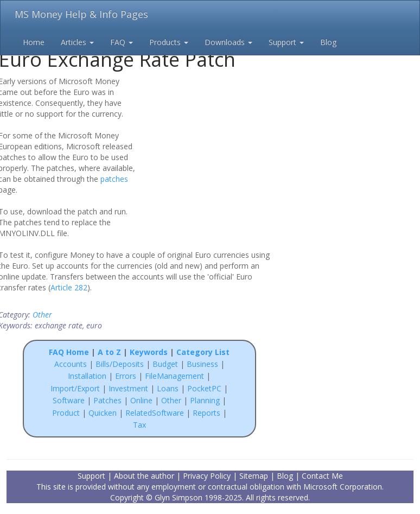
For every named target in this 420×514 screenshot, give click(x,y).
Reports (206, 413)
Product (66, 413)
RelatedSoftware (155, 413)
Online (141, 400)
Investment (128, 388)
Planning (205, 400)
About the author (144, 476)
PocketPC (204, 388)
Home (34, 42)
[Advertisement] (211, 145)
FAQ (122, 42)
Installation (88, 376)
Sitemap (254, 476)
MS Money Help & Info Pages (81, 14)
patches (114, 179)
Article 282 (69, 287)
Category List (203, 352)
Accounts (71, 364)
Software (69, 400)
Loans (168, 388)
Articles (77, 42)
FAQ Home (69, 352)
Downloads (228, 42)
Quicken (103, 413)
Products (169, 42)
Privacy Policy (207, 476)
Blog (328, 42)
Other (42, 315)
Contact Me (322, 476)
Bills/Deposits (120, 364)
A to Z (109, 352)
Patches (107, 400)
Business (203, 364)
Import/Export (75, 388)
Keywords (149, 352)
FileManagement (174, 376)
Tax (139, 425)
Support (286, 42)
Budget (165, 364)
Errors (127, 376)
